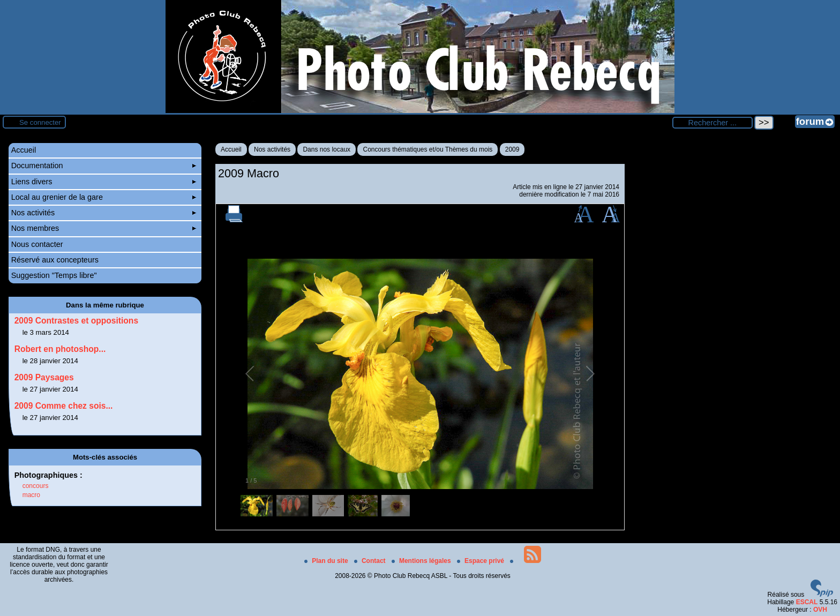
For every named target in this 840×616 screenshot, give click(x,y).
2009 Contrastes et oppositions (76, 321)
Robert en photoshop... (60, 349)
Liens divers (104, 182)
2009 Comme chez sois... (64, 406)
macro (31, 495)
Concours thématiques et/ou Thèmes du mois (427, 149)
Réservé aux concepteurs (55, 260)
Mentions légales (422, 561)
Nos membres (104, 228)
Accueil (231, 149)
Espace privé (481, 561)
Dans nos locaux (327, 149)
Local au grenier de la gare (104, 197)
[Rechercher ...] (712, 123)
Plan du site (327, 561)
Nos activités (272, 149)
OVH (820, 610)
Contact (371, 561)
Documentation (104, 166)
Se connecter (40, 122)
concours (36, 486)
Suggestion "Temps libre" (54, 275)
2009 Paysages (44, 377)
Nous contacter (37, 244)
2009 (512, 149)
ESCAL (807, 602)
